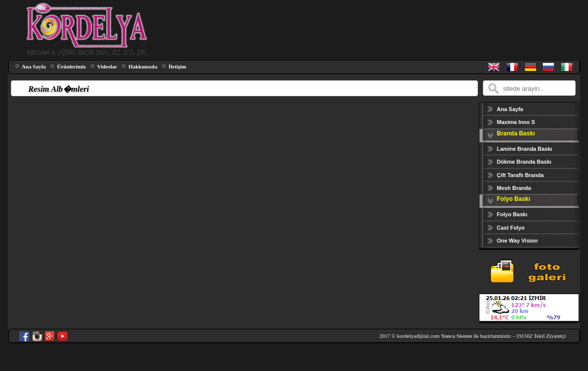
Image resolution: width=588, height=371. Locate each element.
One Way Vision (517, 241)
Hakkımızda (143, 66)
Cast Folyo (511, 228)
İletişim (177, 66)
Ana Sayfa (34, 66)
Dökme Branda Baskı (524, 162)
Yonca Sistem (456, 336)
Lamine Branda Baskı (525, 149)
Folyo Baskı (512, 214)
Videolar (107, 66)
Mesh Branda (514, 188)
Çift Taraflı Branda (520, 175)
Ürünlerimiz (71, 66)
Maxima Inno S (516, 122)
